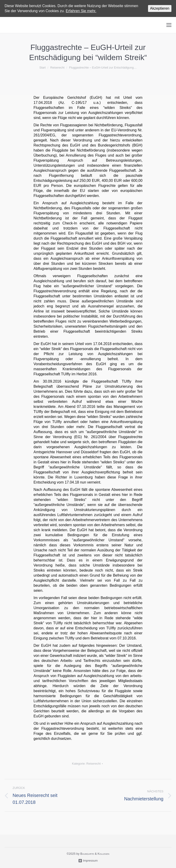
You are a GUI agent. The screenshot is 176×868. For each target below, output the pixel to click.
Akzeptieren (160, 8)
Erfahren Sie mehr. (81, 11)
